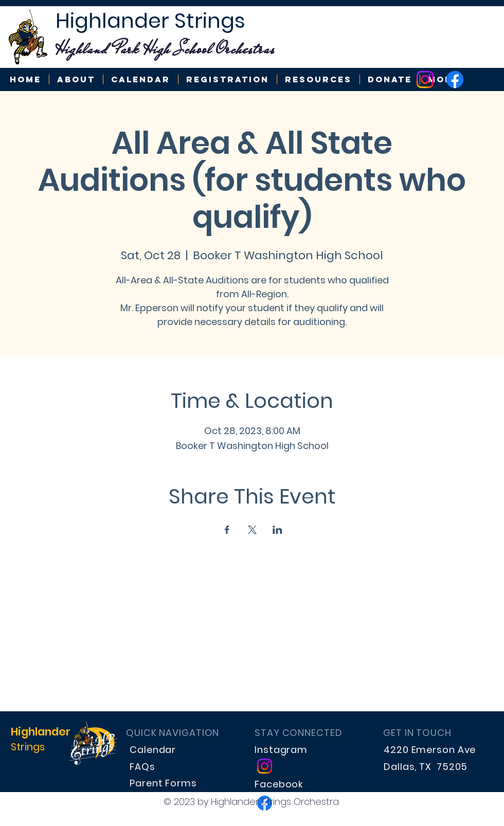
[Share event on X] (252, 530)
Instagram (281, 750)
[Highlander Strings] (425, 79)
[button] (318, 79)
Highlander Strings (150, 21)
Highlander (41, 732)
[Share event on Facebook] (227, 530)
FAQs (142, 767)
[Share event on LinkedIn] (277, 530)
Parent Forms (163, 783)
